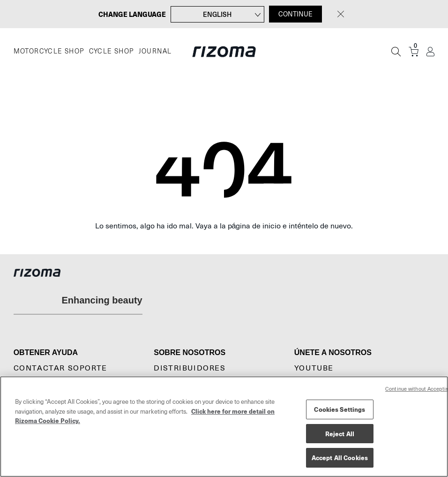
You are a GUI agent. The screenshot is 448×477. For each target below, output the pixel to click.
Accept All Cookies (340, 458)
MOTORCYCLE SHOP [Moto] (49, 51)
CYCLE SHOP (112, 51)
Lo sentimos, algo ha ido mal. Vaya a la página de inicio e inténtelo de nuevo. (224, 226)
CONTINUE (295, 14)
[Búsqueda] (396, 52)
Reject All (340, 434)
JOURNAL (155, 51)
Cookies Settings (340, 409)
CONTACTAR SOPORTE (60, 368)
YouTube (314, 368)
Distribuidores (190, 368)
